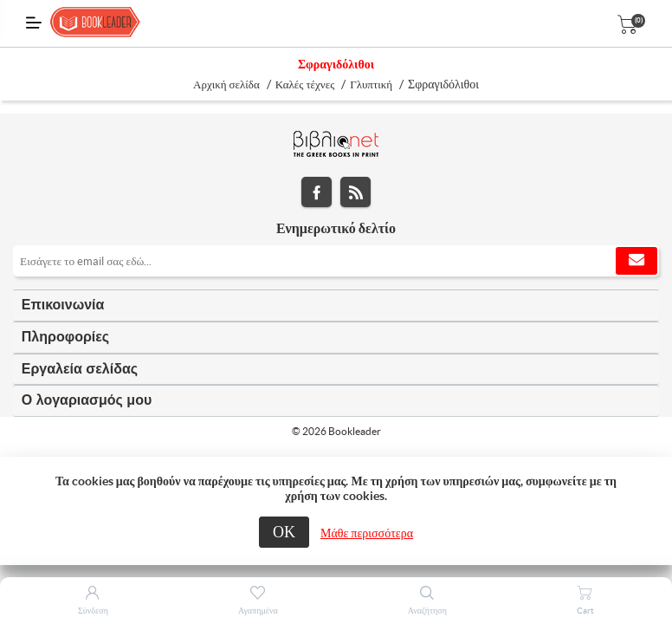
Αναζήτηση (427, 611)
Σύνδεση (93, 611)
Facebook (317, 192)
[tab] (336, 305)
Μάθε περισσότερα (367, 533)
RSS (355, 192)
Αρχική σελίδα (226, 84)
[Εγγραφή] (336, 261)
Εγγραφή (636, 261)
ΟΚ (284, 532)
